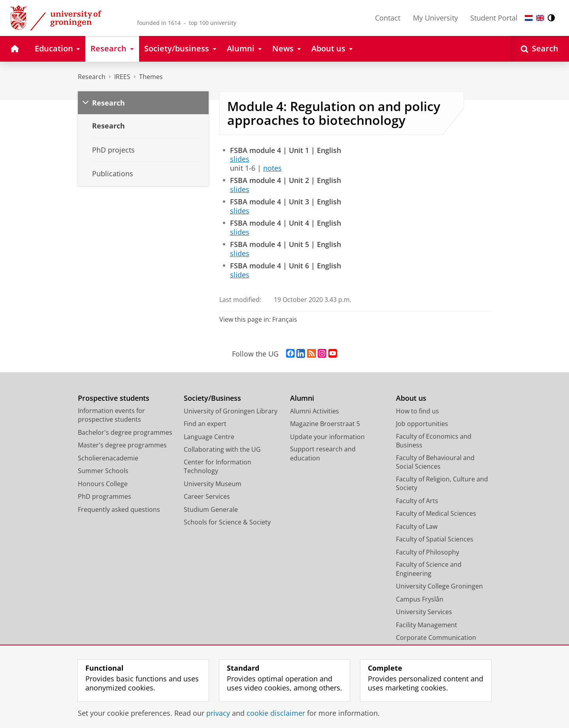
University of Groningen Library (231, 411)
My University (435, 18)
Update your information (327, 437)
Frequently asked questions (119, 509)
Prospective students (114, 398)
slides (240, 159)
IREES (122, 77)
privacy (218, 713)
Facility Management (427, 625)
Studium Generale (211, 509)
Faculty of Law (417, 526)
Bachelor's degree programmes (125, 432)
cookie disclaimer (276, 713)
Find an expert (205, 424)
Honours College (103, 484)
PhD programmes (105, 496)
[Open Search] (540, 49)
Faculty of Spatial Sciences (435, 539)
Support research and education (323, 454)
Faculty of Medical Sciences (436, 513)
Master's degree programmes (122, 445)
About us (411, 398)
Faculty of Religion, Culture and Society (442, 484)
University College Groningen (439, 586)
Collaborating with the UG (222, 449)
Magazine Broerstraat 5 (325, 424)
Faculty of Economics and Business (434, 441)
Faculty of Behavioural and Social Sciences (435, 462)
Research (92, 77)
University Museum (213, 484)
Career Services (207, 496)
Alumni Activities (315, 411)
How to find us (417, 411)
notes (272, 168)
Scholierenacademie (108, 458)
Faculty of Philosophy (428, 552)
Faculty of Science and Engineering (429, 569)
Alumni (302, 398)
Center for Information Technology (218, 467)
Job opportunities (422, 424)
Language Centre (209, 437)
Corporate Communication (436, 637)
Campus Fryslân (420, 599)
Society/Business (212, 398)
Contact (388, 18)
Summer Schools (103, 471)
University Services (424, 612)
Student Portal (494, 18)
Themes (151, 77)
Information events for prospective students (111, 415)
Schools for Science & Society (227, 522)
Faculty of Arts (417, 501)
